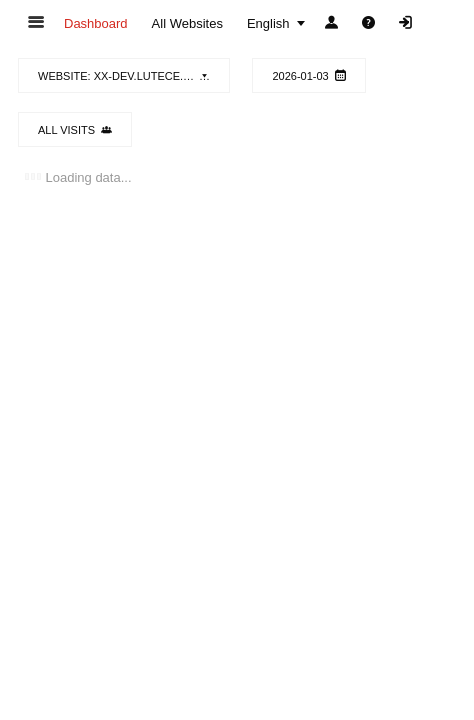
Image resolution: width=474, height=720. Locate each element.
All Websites (187, 23)
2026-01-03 (308, 76)
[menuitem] (96, 23)
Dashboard (96, 23)
